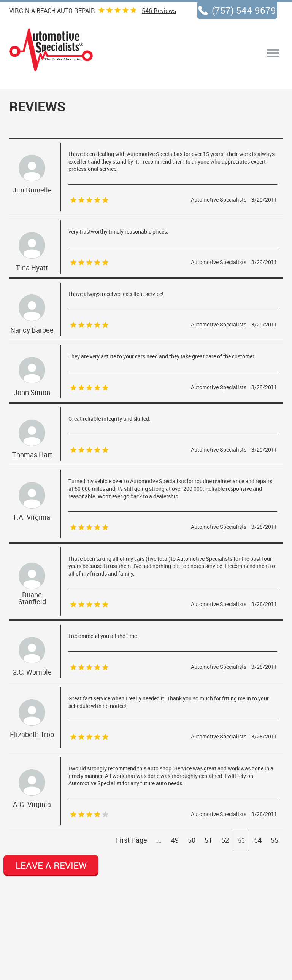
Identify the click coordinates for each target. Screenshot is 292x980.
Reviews (159, 11)
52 (225, 840)
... (159, 840)
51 (208, 840)
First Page (132, 840)
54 (258, 840)
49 (175, 840)
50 (192, 840)
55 (275, 840)
